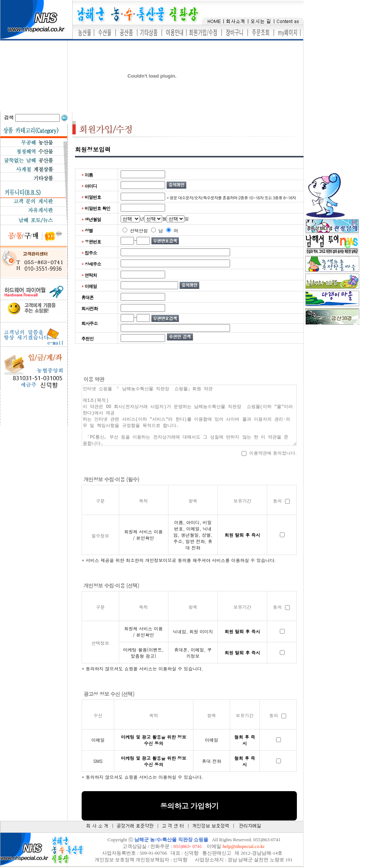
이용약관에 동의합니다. (269, 453)
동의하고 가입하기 (189, 806)
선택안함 (135, 230)
